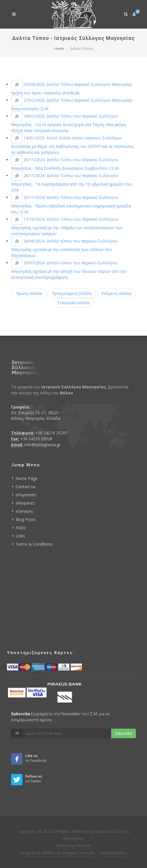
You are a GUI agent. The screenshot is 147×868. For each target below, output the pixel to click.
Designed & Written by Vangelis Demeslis (57, 853)
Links (20, 536)
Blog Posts (26, 519)
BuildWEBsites (114, 853)
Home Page (27, 478)
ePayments (26, 495)
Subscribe (123, 733)
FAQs (21, 528)
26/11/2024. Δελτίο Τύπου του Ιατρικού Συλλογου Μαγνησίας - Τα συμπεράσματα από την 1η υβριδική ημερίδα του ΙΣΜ (71, 183)
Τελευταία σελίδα (74, 303)
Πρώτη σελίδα (29, 293)
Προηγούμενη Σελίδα (72, 293)
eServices (24, 511)
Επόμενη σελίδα (116, 293)
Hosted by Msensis (73, 845)
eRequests (25, 503)
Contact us (26, 487)
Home (59, 49)
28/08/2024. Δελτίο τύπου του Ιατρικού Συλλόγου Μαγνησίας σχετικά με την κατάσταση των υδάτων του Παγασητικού (64, 248)
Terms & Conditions (34, 544)
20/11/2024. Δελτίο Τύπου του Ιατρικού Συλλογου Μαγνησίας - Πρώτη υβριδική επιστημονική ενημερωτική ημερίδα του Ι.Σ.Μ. (71, 205)
